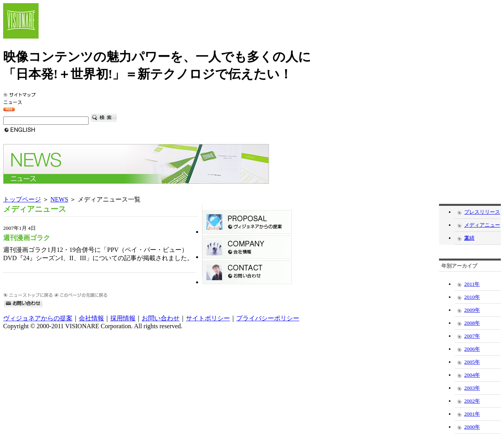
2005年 (472, 362)
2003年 (472, 388)
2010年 (472, 297)
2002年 (472, 401)
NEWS (59, 199)
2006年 (472, 349)
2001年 (472, 414)
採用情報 (123, 318)
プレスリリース (482, 212)
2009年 (472, 310)
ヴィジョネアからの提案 (38, 318)
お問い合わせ (161, 318)
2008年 (472, 323)
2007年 (472, 336)
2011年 (472, 284)
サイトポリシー (208, 318)
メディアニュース (482, 227)
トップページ (22, 199)
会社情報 (91, 318)
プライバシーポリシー (268, 318)
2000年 (472, 427)
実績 (469, 238)
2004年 (472, 375)
